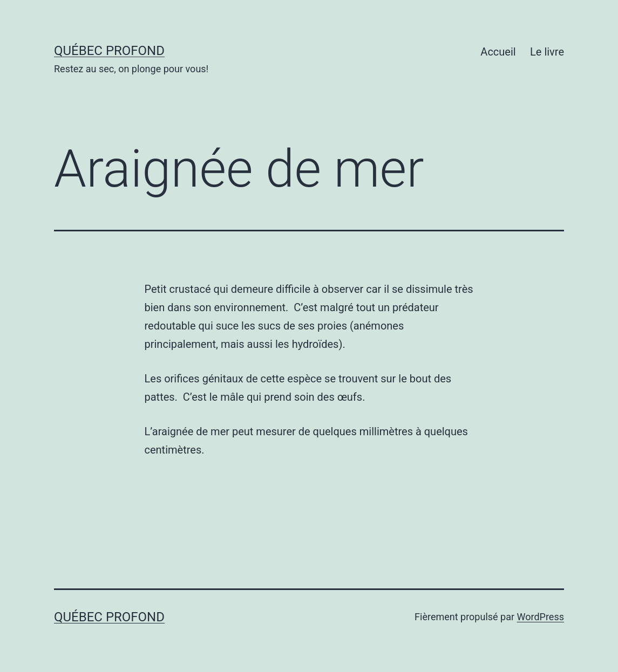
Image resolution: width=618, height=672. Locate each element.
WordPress (541, 617)
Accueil (498, 52)
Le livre (547, 52)
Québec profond (109, 51)
